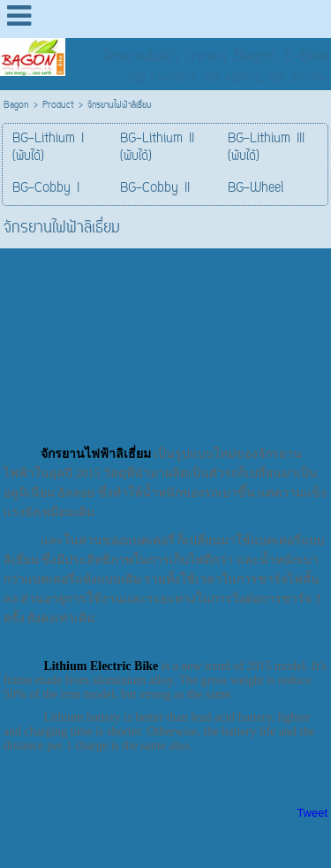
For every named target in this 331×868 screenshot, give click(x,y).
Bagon (16, 106)
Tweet (312, 813)
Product (58, 106)
